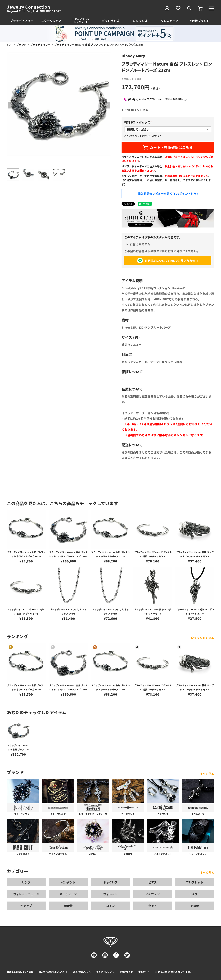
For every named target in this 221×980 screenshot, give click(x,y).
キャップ (26, 906)
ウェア (153, 906)
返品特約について (82, 972)
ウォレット (110, 894)
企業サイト (144, 972)
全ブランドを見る (203, 638)
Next (106, 105)
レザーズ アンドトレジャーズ (81, 21)
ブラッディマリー (22, 21)
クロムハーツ (170, 21)
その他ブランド (199, 21)
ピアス (153, 882)
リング (26, 882)
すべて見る (207, 774)
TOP (10, 44)
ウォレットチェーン (26, 894)
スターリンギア (51, 21)
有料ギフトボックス (139, 122)
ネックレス (110, 882)
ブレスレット (195, 882)
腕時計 (68, 906)
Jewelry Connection (28, 7)
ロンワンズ (140, 21)
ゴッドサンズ (111, 21)
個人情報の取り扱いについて (53, 972)
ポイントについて (105, 972)
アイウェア (153, 894)
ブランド (21, 44)
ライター (195, 894)
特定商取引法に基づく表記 (20, 972)
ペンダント (68, 882)
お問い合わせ (126, 972)
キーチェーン (68, 894)
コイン (110, 906)
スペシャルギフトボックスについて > (143, 136)
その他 (195, 906)
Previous (11, 105)
